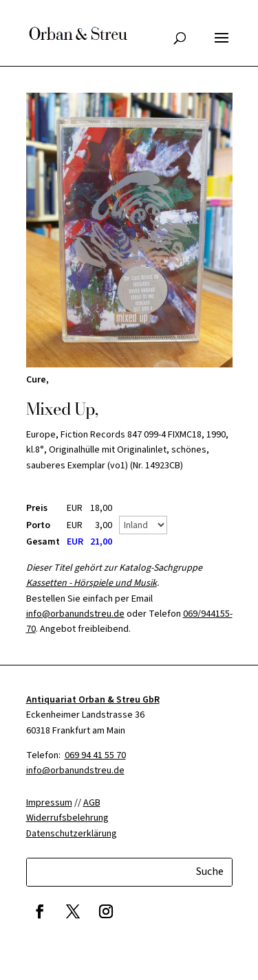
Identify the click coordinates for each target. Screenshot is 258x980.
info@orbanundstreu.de (75, 614)
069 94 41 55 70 (95, 755)
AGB (92, 803)
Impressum (49, 803)
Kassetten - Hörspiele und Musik (92, 583)
